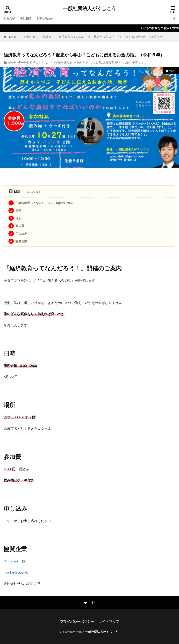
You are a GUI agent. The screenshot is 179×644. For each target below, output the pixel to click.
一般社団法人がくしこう (90, 8)
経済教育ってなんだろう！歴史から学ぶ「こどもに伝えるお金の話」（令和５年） (112, 37)
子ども (120, 63)
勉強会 (47, 37)
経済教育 (108, 63)
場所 (15, 218)
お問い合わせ (45, 19)
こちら (9, 521)
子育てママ (139, 63)
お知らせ (9, 19)
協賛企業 (18, 241)
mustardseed (14, 572)
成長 (128, 63)
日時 (15, 211)
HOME (12, 37)
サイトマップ (109, 621)
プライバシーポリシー (77, 621)
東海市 (68, 63)
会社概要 (26, 19)
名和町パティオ (84, 63)
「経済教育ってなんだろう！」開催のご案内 (41, 203)
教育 (98, 63)
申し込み (18, 234)
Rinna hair (11, 561)
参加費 (16, 226)
